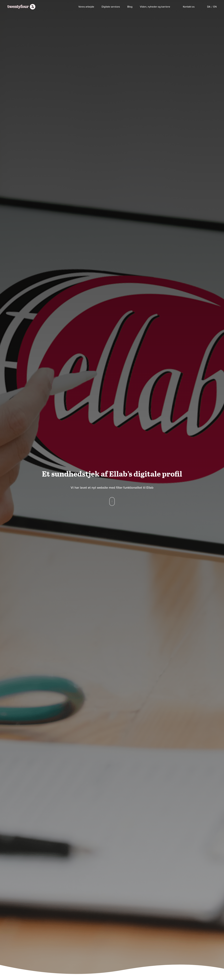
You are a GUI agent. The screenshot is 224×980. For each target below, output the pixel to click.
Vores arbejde (86, 7)
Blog (130, 7)
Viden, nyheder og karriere (155, 7)
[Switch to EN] (215, 7)
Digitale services (111, 7)
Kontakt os (189, 7)
